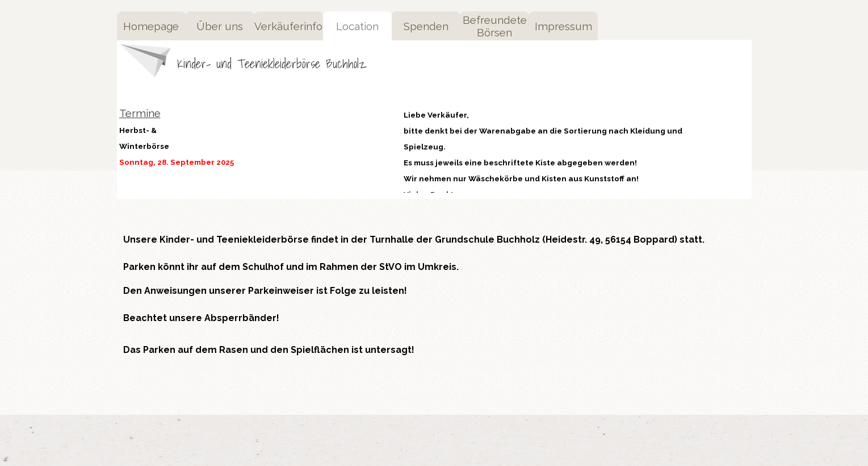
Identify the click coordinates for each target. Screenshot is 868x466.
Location (357, 26)
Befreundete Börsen (495, 26)
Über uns (220, 26)
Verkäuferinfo (288, 26)
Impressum (563, 26)
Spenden (426, 26)
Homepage (151, 26)
